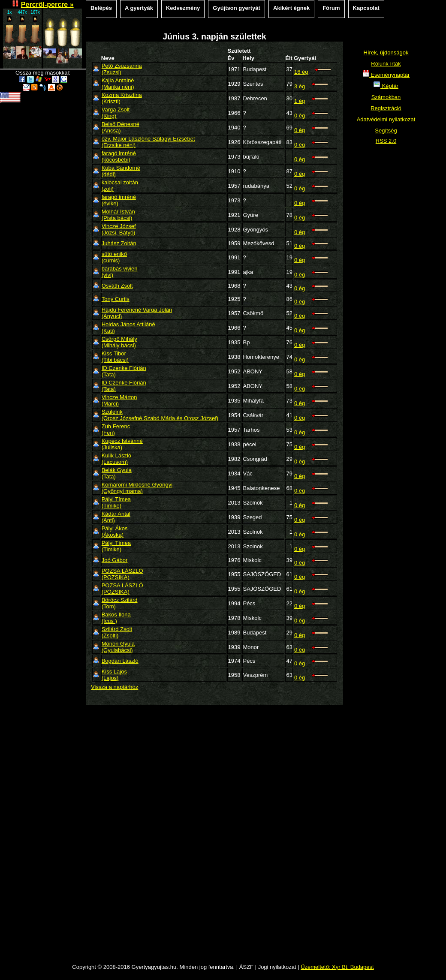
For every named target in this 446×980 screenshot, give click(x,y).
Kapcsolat (366, 8)
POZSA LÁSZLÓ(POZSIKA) (122, 574)
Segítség (386, 131)
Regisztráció (386, 108)
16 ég (301, 72)
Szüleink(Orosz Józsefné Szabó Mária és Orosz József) (160, 415)
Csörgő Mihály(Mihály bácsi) (119, 342)
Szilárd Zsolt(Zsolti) (117, 632)
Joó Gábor (115, 560)
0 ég (300, 116)
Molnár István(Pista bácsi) (118, 215)
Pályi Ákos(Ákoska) (115, 532)
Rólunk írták (386, 64)
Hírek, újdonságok (386, 53)
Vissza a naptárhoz (115, 687)
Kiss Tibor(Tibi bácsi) (115, 357)
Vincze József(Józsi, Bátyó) (119, 229)
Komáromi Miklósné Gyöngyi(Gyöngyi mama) (137, 488)
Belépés (101, 8)
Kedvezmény (183, 8)
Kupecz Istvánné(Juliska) (122, 444)
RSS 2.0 (386, 141)
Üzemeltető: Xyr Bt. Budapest (337, 967)
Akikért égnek (291, 8)
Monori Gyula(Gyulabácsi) (118, 647)
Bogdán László (120, 661)
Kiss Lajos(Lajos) (114, 675)
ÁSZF (246, 967)
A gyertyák (139, 8)
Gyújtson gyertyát (237, 8)
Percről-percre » (47, 5)
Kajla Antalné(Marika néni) (118, 84)
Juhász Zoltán (119, 243)
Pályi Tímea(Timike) (116, 502)
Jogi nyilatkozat (277, 967)
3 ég (300, 86)
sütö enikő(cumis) (114, 257)
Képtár (386, 86)
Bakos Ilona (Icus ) (116, 618)
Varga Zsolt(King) (116, 113)
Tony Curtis (116, 299)
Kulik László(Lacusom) (116, 459)
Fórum (331, 8)
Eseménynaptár (386, 75)
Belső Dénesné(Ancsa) (121, 127)
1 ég (300, 101)
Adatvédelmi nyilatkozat (386, 119)
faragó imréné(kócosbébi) (119, 156)
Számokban (386, 97)
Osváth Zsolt (117, 286)
